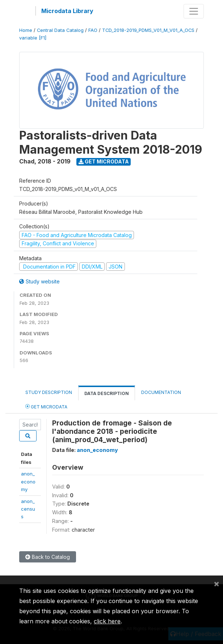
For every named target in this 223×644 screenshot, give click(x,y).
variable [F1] (33, 38)
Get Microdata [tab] (46, 406)
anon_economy (28, 481)
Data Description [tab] (107, 393)
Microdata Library (67, 11)
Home (26, 30)
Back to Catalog (48, 557)
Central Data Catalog (60, 30)
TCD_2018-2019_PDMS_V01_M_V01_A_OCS (148, 30)
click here (107, 621)
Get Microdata (104, 161)
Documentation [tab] (161, 392)
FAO (93, 30)
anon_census (28, 509)
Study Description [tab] (49, 392)
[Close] (216, 583)
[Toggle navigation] (194, 11)
